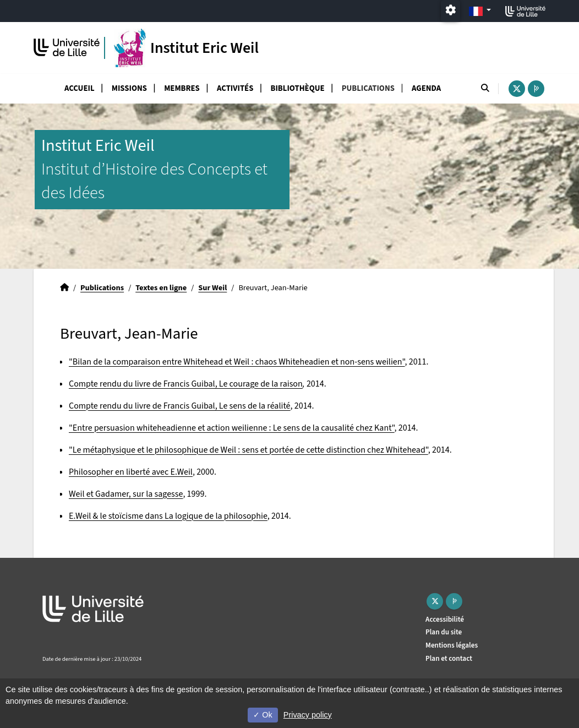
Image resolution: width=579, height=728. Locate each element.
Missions (129, 88)
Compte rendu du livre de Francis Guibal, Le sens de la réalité (180, 406)
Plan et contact (449, 658)
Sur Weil (212, 288)
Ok (263, 715)
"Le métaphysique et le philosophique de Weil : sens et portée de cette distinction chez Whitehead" (248, 450)
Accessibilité (445, 619)
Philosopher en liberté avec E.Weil (131, 472)
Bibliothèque (298, 88)
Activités (235, 88)
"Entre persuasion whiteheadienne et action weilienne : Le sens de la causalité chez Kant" (232, 428)
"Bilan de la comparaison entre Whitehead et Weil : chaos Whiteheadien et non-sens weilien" (237, 362)
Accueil (80, 88)
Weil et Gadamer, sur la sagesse (126, 494)
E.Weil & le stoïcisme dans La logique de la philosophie (168, 516)
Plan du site (444, 632)
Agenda (426, 88)
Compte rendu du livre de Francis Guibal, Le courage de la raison (186, 384)
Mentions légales (452, 645)
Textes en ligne (161, 288)
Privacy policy (308, 715)
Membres (182, 88)
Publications (368, 88)
